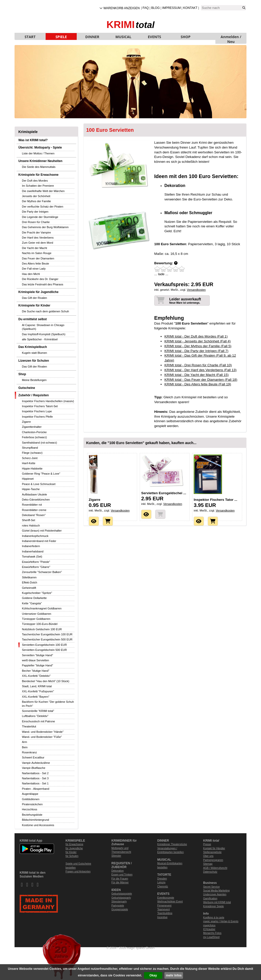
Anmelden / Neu (231, 37)
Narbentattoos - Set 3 (35, 778)
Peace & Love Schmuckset (39, 484)
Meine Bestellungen (34, 380)
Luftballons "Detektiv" (35, 716)
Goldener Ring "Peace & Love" (41, 474)
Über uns (208, 856)
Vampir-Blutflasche (34, 768)
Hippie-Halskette (32, 469)
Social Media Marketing (216, 891)
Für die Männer (120, 882)
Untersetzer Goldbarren (37, 614)
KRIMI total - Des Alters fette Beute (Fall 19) (198, 384)
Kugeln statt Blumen (34, 353)
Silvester (116, 856)
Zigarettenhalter (32, 427)
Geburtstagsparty (121, 898)
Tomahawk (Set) (32, 557)
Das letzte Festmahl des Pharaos (43, 284)
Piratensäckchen (32, 804)
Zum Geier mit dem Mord (37, 243)
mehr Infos (174, 975)
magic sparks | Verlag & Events (221, 921)
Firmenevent (164, 906)
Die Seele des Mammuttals (39, 167)
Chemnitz (163, 887)
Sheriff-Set (29, 520)
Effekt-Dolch (30, 582)
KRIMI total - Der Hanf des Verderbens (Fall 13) (200, 370)
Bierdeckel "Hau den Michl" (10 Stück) (46, 681)
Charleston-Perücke (34, 432)
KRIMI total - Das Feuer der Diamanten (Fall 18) (201, 380)
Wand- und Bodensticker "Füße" (42, 737)
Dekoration (118, 871)
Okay (153, 975)
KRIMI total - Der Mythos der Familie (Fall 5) (198, 346)
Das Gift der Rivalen (34, 298)
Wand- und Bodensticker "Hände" (43, 732)
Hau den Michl (31, 274)
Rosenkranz (29, 752)
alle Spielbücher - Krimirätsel (40, 339)
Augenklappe (30, 794)
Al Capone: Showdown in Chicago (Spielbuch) (43, 327)
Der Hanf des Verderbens (38, 238)
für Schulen (72, 856)
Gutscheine (27, 388)
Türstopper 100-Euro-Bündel (40, 624)
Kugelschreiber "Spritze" (37, 593)
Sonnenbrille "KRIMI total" (38, 711)
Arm (24, 742)
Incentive (162, 917)
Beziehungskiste (32, 815)
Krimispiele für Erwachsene (38, 175)
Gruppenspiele (120, 909)
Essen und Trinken (122, 875)
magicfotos (209, 925)
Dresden (162, 879)
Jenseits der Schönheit (36, 196)
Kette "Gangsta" (32, 603)
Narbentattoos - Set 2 (35, 773)
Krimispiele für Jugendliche (38, 292)
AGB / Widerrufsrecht (215, 868)
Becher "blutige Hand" (36, 671)
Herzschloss (30, 809)
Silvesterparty (119, 902)
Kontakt (190, 8)
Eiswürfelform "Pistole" (36, 562)
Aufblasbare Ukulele (34, 494)
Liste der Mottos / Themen (38, 153)
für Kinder (71, 852)
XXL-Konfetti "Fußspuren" (38, 691)
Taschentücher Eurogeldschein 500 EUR (47, 639)
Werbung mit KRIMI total (217, 902)
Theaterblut (29, 726)
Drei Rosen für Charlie (36, 222)
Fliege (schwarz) (32, 453)
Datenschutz (210, 872)
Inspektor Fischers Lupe (37, 411)
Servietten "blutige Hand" (37, 655)
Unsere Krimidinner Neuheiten (40, 161)
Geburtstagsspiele (122, 894)
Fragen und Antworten (78, 872)
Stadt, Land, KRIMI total (37, 686)
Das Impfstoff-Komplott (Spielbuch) (44, 334)
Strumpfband (30, 448)
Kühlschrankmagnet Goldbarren (42, 608)
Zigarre (26, 422)
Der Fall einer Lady (34, 269)
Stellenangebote (212, 852)
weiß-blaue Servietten (35, 660)
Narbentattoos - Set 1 (35, 783)
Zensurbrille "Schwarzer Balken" (42, 572)
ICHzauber (209, 929)
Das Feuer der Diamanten (38, 258)
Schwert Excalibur (33, 757)
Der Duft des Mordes (35, 181)
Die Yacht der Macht (35, 248)
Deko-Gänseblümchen (36, 500)
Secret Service (211, 887)
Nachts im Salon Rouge (37, 253)
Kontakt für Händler (214, 848)
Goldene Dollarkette (34, 598)
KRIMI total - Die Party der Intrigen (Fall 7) (196, 351)
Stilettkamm (29, 577)
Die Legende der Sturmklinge (40, 217)
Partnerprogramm (213, 860)
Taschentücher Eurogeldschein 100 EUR (47, 634)
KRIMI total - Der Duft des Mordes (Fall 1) (196, 336)
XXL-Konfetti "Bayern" (36, 697)
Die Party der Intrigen (35, 212)
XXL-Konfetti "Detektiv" (36, 676)
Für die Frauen (120, 879)
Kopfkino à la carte (214, 918)
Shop (22, 374)
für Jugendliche (74, 848)
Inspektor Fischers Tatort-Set (40, 406)
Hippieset (28, 479)
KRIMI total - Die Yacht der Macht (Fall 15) (197, 375)
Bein (25, 747)
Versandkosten (196, 290)
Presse (207, 844)
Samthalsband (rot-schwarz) (40, 443)
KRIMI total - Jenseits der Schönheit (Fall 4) (198, 341)
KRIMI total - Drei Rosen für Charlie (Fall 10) (198, 365)
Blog (155, 8)
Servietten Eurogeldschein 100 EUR (44, 645)
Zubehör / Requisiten (34, 395)
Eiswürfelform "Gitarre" (36, 567)
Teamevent (164, 909)
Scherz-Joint (30, 458)
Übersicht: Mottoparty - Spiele (40, 148)
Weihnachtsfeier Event (170, 902)
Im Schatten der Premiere (38, 186)
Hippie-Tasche (31, 489)
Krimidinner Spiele (213, 906)
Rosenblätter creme (34, 510)
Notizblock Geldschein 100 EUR (42, 629)
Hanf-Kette (29, 463)
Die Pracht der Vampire (36, 232)
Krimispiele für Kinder (34, 305)
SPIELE (61, 37)
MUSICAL (123, 37)
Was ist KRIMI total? (33, 140)
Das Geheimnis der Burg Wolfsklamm (45, 227)
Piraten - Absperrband (36, 789)
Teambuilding (165, 913)
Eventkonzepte (166, 898)
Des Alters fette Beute (35, 264)
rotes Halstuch (31, 525)
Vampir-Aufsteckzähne (36, 763)
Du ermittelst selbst (32, 319)
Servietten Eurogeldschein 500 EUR (44, 650)
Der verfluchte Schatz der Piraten (43, 207)
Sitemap (208, 864)
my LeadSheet (211, 937)
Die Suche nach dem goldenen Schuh (45, 311)
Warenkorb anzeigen (122, 8)
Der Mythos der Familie (36, 201)
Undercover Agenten (215, 894)
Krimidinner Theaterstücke (172, 844)
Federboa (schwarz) (34, 437)
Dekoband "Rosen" (34, 515)
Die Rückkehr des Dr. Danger (40, 279)
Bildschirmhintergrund (35, 820)
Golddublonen (31, 799)
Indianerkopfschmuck (35, 536)
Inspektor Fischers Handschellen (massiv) (48, 401)
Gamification (210, 898)
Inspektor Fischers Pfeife (37, 417)
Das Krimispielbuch (33, 347)
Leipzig (161, 882)
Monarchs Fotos (212, 933)
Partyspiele (118, 906)
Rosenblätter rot (32, 505)
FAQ (146, 8)
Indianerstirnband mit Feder (39, 541)
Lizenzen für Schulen (34, 361)
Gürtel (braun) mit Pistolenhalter (42, 531)
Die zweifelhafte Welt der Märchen (43, 191)
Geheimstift (29, 588)
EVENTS (154, 37)
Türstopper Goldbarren (36, 619)
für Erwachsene (74, 844)
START (30, 37)
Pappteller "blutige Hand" (37, 665)
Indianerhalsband (33, 551)
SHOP (186, 37)
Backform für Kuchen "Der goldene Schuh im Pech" (48, 704)
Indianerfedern (31, 546)
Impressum (171, 8)
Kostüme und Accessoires (38, 825)
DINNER (92, 37)
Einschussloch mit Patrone (38, 721)
